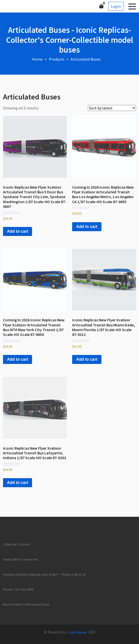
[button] (132, 7)
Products (57, 59)
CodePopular (77, 632)
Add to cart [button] (18, 231)
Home (37, 59)
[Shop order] (112, 108)
